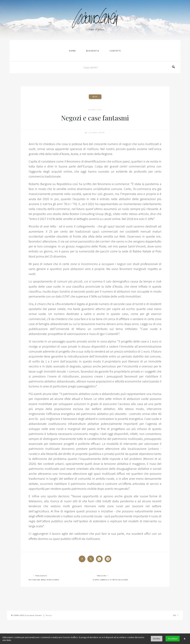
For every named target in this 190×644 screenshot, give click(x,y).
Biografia (93, 51)
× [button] (185, 639)
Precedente (44, 578)
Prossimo (111, 578)
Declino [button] (157, 639)
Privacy (49, 615)
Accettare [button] (173, 639)
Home (73, 51)
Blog (95, 97)
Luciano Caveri (96, 133)
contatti (115, 51)
